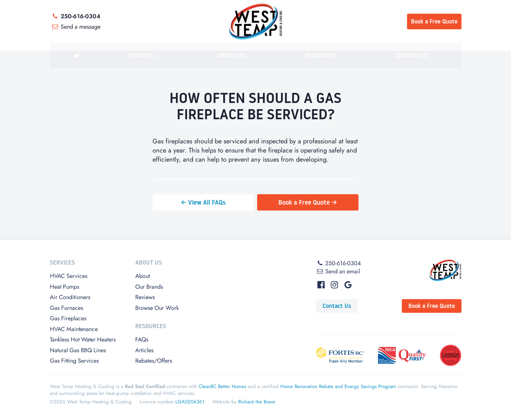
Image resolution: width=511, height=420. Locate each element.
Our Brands (149, 287)
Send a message (76, 27)
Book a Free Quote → (308, 202)
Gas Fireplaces (68, 318)
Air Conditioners (70, 297)
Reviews (145, 297)
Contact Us (337, 306)
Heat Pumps (65, 287)
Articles (144, 350)
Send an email (338, 271)
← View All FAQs (203, 202)
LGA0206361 (190, 402)
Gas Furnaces (66, 308)
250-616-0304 (76, 16)
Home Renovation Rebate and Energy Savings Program (338, 386)
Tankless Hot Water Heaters (83, 340)
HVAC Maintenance (74, 329)
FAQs (142, 340)
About (143, 276)
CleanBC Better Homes (223, 386)
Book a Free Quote (432, 306)
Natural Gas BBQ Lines (78, 350)
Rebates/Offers (154, 361)
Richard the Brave (257, 402)
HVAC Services (69, 276)
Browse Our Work (157, 308)
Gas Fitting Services (74, 361)
